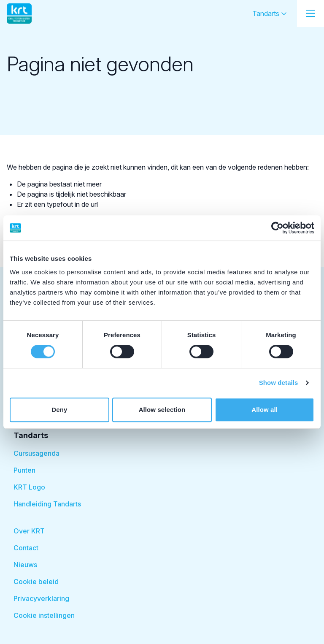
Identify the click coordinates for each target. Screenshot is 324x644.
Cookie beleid (36, 582)
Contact (26, 548)
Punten (24, 470)
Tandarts (270, 14)
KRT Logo (29, 487)
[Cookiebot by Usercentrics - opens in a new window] (277, 228)
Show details (279, 383)
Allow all (265, 410)
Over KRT (29, 531)
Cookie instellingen (44, 615)
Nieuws (25, 565)
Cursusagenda (36, 453)
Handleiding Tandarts (47, 504)
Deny (59, 410)
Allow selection (162, 410)
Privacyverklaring (41, 598)
